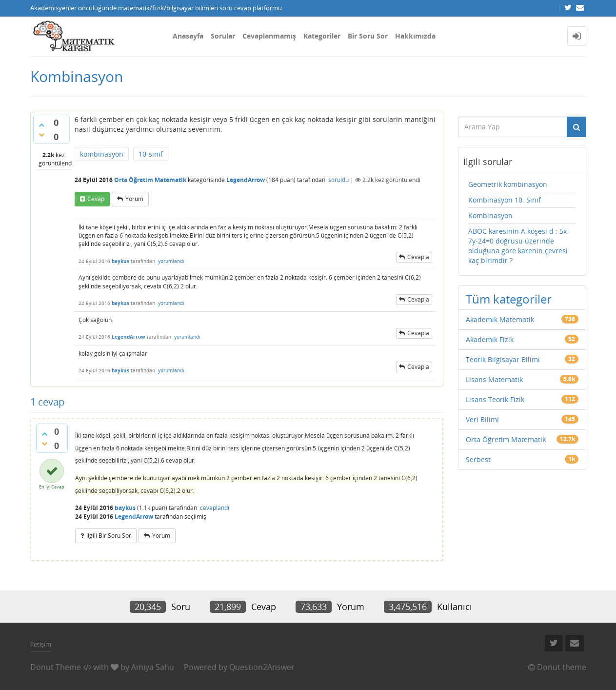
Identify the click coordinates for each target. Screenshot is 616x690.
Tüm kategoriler (509, 299)
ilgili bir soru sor (109, 536)
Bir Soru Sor (368, 36)
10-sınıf (151, 154)
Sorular (223, 36)
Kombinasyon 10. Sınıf (505, 200)
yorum (134, 199)
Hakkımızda (415, 36)
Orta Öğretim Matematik (150, 180)
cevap (96, 199)
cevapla (418, 257)
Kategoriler (322, 36)
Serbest (478, 459)
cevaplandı (215, 508)
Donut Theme (56, 667)
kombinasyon (102, 154)
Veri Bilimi (482, 419)
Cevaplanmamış (269, 36)
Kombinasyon (490, 215)
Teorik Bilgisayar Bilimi (503, 359)
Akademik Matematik (500, 319)
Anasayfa (188, 36)
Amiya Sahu (153, 667)
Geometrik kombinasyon (508, 184)
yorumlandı (171, 261)
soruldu (338, 180)
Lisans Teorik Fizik (495, 399)
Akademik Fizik (490, 339)
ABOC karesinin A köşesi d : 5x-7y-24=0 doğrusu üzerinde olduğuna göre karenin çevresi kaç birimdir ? (519, 246)
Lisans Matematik (494, 379)
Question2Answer (262, 667)
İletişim (41, 644)
